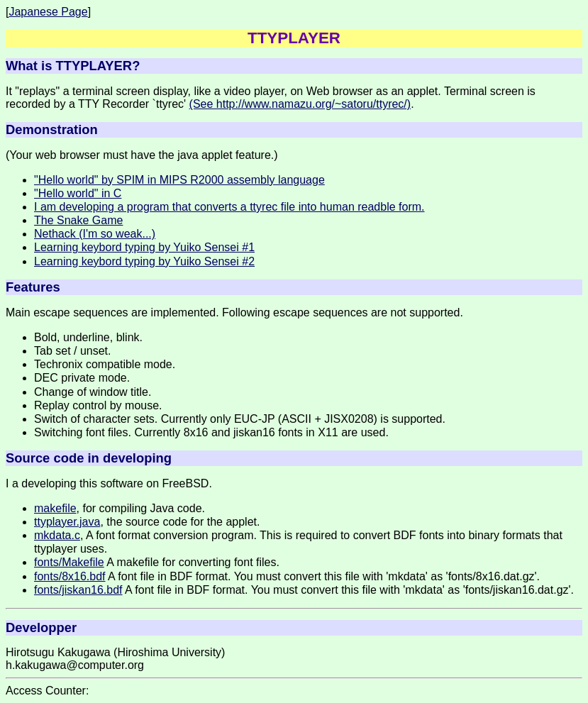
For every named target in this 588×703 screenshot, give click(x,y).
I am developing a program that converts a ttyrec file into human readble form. (229, 207)
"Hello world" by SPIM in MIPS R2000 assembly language (179, 180)
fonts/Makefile (69, 562)
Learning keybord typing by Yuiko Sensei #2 (144, 261)
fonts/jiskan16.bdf (78, 590)
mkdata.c (57, 535)
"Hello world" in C (78, 193)
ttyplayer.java (67, 522)
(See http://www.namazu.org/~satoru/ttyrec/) (300, 104)
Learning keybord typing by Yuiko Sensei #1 (144, 247)
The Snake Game (78, 220)
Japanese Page (48, 12)
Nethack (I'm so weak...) (95, 234)
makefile (55, 508)
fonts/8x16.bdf (70, 576)
